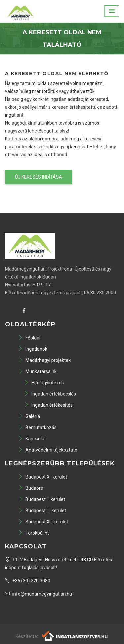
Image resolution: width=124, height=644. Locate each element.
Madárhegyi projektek (44, 360)
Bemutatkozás (37, 427)
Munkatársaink (37, 371)
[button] (112, 11)
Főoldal (29, 338)
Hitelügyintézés (44, 383)
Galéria (29, 416)
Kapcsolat (32, 439)
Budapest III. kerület (42, 511)
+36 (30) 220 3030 (28, 581)
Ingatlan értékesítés (48, 405)
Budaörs (31, 488)
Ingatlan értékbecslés (50, 394)
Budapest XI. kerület (43, 477)
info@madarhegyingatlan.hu (39, 594)
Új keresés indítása (39, 177)
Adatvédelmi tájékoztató (48, 450)
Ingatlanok (33, 349)
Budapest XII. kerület (43, 522)
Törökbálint (34, 533)
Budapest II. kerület (42, 499)
